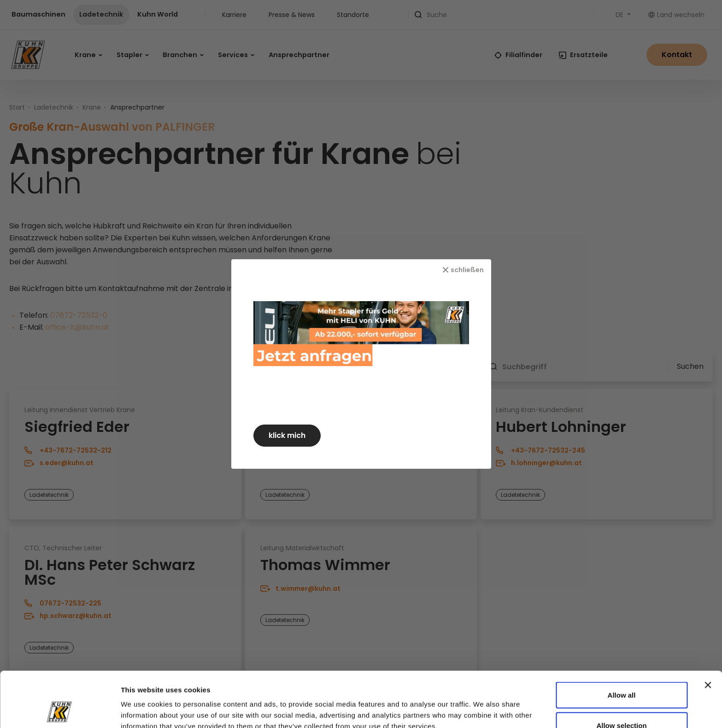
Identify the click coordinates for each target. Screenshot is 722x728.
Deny (622, 703)
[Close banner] (708, 633)
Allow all (622, 643)
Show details (503, 704)
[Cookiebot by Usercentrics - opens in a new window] (60, 710)
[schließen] (463, 270)
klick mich (287, 435)
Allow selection (621, 673)
